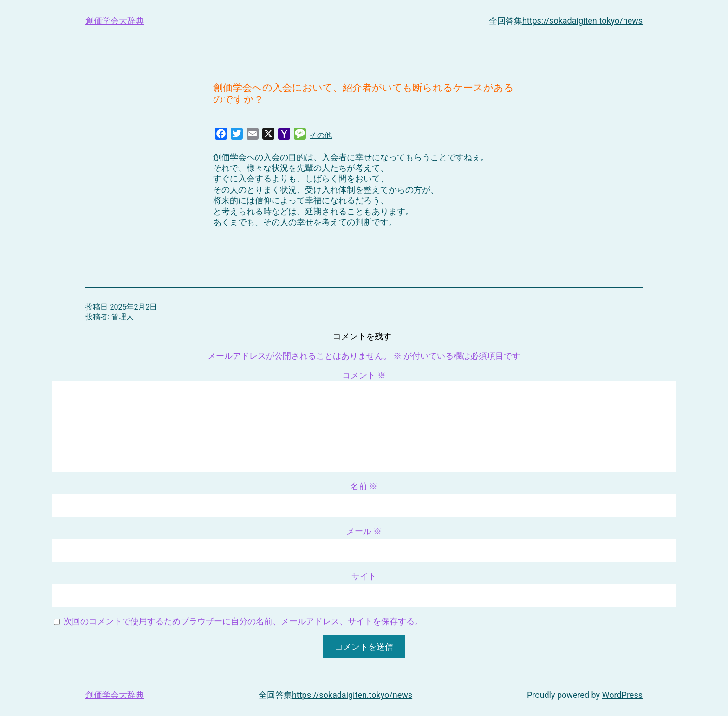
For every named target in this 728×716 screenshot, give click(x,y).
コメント (364, 375)
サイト (364, 576)
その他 (321, 135)
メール (364, 531)
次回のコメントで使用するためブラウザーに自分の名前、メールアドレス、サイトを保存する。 (243, 621)
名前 (364, 486)
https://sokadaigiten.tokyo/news (582, 21)
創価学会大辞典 (115, 21)
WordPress (622, 695)
